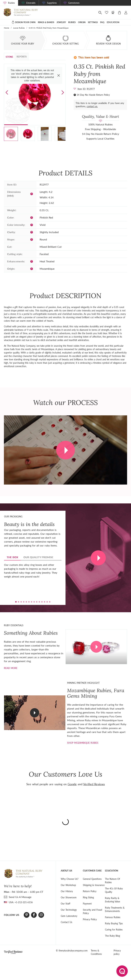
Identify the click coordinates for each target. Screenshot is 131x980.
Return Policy (90, 891)
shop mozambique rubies (83, 743)
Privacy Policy (90, 919)
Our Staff (65, 904)
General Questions (92, 879)
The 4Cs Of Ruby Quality (114, 890)
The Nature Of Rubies (112, 881)
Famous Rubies (113, 917)
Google (72, 784)
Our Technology (69, 910)
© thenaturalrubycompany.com (72, 951)
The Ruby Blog (112, 936)
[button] (63, 93)
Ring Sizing (88, 897)
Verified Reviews (94, 784)
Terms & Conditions (96, 952)
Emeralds (31, 3)
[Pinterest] (27, 915)
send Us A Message (20, 897)
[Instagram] (41, 915)
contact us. (92, 106)
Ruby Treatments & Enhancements (115, 909)
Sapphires (52, 3)
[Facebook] (34, 915)
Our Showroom (69, 897)
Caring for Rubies (114, 930)
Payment (87, 904)
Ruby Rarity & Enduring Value (112, 900)
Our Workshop (68, 885)
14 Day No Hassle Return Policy (93, 95)
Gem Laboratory (69, 916)
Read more (11, 668)
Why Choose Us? (70, 879)
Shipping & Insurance (94, 885)
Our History (67, 891)
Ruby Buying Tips (114, 923)
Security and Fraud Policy (92, 911)
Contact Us (66, 922)
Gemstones (74, 3)
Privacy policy (117, 952)
